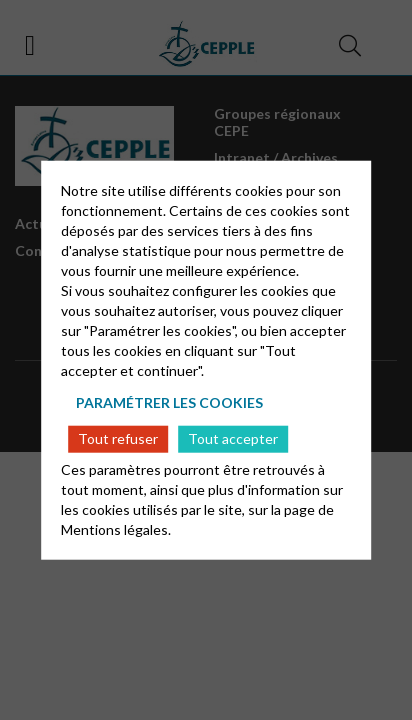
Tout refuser (118, 438)
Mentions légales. (116, 528)
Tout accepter (233, 438)
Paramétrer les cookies (169, 402)
